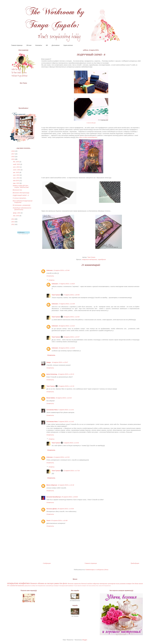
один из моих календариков (88, 137)
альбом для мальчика (17, 586)
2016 (13, 157)
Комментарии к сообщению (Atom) (97, 570)
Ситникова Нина (52, 410)
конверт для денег (132, 584)
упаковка (123, 584)
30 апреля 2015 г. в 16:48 (59, 521)
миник (141, 584)
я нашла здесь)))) (91, 123)
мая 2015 (16, 181)
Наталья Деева (52, 509)
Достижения (56, 45)
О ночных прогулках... (20, 198)
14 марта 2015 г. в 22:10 (66, 374)
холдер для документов (38, 586)
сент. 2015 (17, 170)
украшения (28, 586)
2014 (13, 219)
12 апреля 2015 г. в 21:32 (66, 485)
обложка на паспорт (46, 583)
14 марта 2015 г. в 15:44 (61, 270)
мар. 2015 (16, 183)
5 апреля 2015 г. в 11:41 (66, 410)
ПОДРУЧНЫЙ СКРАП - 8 (21, 195)
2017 (13, 154)
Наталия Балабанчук (54, 497)
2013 (13, 222)
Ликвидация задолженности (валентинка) (22, 209)
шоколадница (50, 586)
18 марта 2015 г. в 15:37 (71, 337)
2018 (13, 151)
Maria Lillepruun (52, 485)
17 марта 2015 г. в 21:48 (67, 304)
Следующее (47, 563)
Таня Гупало (56, 295)
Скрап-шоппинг (68, 45)
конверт (56, 586)
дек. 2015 (16, 162)
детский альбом (87, 584)
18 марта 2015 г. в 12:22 (67, 326)
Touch (49, 521)
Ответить (50, 276)
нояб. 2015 (17, 164)
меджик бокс (95, 586)
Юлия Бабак (51, 398)
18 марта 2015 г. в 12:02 (71, 317)
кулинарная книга (114, 584)
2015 (13, 159)
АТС (8, 586)
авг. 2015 (16, 172)
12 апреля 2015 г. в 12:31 (61, 457)
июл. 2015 (16, 175)
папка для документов (105, 586)
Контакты (39, 45)
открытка (13, 583)
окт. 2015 (16, 167)
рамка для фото (61, 583)
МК (47, 45)
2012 (13, 224)
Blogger (85, 640)
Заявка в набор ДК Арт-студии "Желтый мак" (21, 186)
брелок (80, 586)
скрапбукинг (102, 259)
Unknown (50, 270)
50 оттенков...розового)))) (21, 205)
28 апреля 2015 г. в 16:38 (66, 509)
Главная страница (17, 45)
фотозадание (69, 586)
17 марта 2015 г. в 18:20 (67, 284)
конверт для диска (87, 586)
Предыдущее (135, 563)
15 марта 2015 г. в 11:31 (66, 386)
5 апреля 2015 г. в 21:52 (71, 443)
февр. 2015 (17, 213)
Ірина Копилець (52, 374)
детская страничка (74, 584)
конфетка (24, 583)
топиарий (62, 586)
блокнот (34, 583)
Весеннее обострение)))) (21, 193)
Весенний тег (17, 190)
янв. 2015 (16, 216)
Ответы (51, 280)
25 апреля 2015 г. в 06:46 (70, 497)
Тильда (76, 586)
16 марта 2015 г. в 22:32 (64, 398)
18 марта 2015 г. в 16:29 (67, 348)
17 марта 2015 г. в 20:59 (71, 295)
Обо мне (29, 45)
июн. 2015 (16, 178)
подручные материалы (89, 259)
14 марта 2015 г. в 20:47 (60, 362)
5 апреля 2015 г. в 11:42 (66, 422)
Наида (49, 362)
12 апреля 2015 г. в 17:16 (72, 471)
